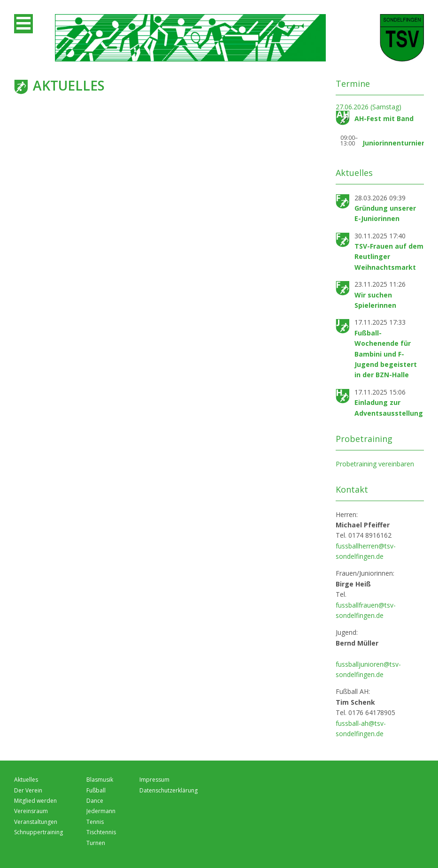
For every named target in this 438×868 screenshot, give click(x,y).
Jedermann (101, 811)
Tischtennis (101, 832)
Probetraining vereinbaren (375, 464)
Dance (95, 801)
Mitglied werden (35, 801)
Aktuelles (26, 780)
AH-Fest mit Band (384, 118)
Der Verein (28, 790)
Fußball (96, 790)
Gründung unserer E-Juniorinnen (385, 213)
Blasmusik (100, 780)
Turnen (96, 843)
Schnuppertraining (38, 832)
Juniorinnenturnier (393, 143)
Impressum (154, 780)
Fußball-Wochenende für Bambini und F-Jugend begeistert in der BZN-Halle (386, 354)
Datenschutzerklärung (169, 790)
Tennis (95, 822)
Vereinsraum (31, 811)
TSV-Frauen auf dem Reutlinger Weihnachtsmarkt (389, 257)
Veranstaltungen (36, 822)
